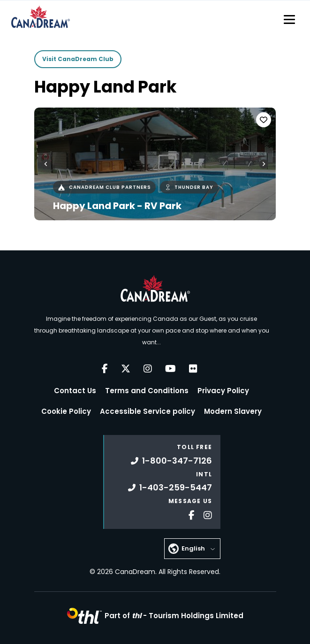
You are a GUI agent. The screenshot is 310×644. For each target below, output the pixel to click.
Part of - (174, 616)
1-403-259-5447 (170, 487)
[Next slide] (264, 164)
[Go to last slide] (46, 164)
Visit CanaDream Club (78, 59)
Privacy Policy (223, 391)
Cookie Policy (66, 411)
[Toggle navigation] (289, 19)
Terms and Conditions (147, 391)
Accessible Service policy (147, 411)
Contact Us (75, 391)
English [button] (193, 548)
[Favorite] (264, 120)
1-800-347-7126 (171, 461)
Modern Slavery (233, 411)
